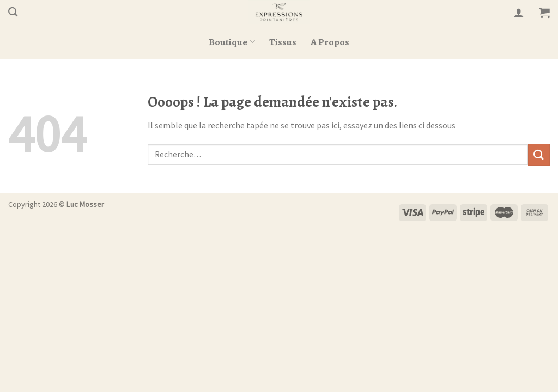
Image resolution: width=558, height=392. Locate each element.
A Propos (330, 42)
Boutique (232, 42)
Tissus (283, 42)
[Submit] (539, 154)
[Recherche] (13, 12)
